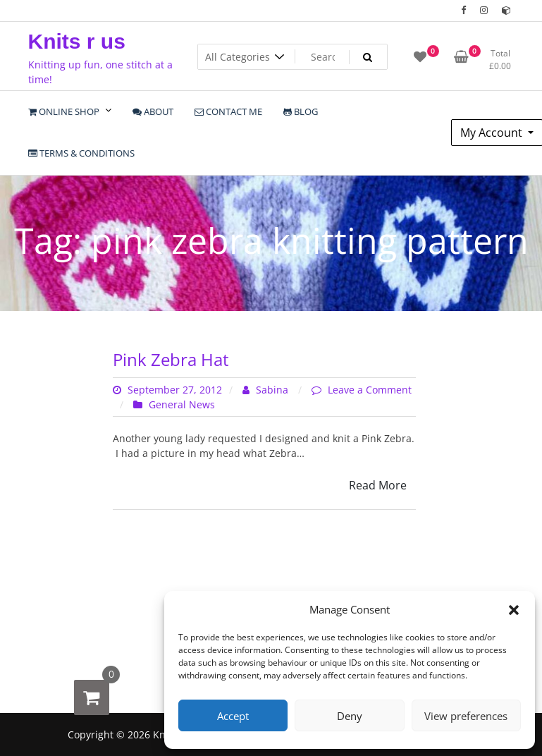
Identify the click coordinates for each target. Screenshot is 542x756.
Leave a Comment (370, 390)
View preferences (466, 716)
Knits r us (77, 41)
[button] (514, 609)
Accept (233, 716)
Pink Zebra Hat (171, 359)
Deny (350, 716)
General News (182, 404)
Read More (378, 485)
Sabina (267, 390)
